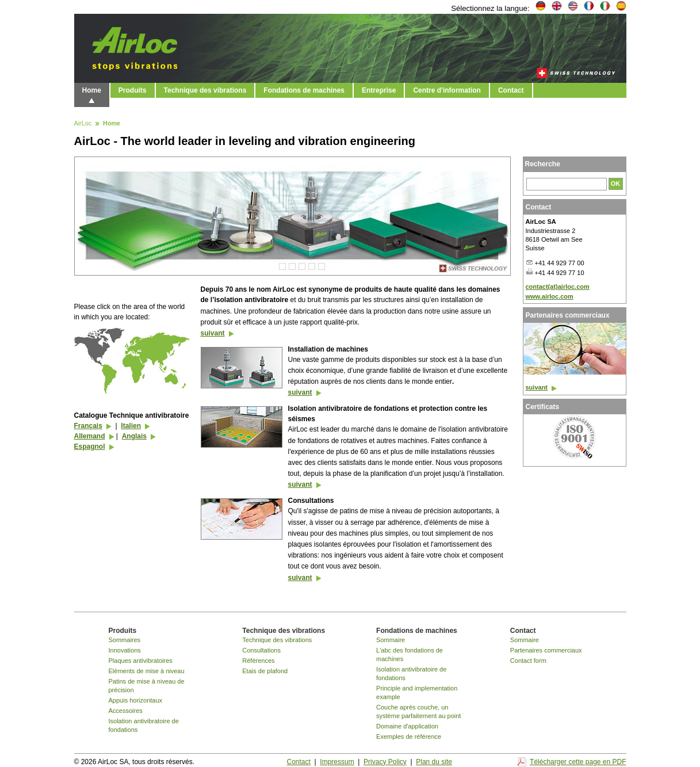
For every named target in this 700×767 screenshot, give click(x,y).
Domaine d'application (407, 726)
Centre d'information (447, 90)
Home (92, 90)
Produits (133, 90)
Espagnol (90, 447)
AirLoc (83, 124)
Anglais (134, 436)
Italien (131, 426)
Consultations (261, 650)
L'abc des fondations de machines (410, 655)
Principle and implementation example (417, 692)
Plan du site (434, 762)
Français (88, 426)
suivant (213, 333)
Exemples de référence (409, 737)
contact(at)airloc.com (558, 287)
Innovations (125, 650)
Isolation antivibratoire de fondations (144, 725)
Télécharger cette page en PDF (578, 762)
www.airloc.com (550, 296)
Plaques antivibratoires (141, 661)
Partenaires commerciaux (546, 650)
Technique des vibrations (205, 90)
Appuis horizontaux (136, 700)
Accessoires (126, 711)
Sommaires (125, 640)
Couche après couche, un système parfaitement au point (418, 711)
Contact (511, 90)
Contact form (528, 661)
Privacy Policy (385, 762)
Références (258, 661)
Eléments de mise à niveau (147, 671)
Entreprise (379, 90)
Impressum (337, 762)
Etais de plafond (265, 671)
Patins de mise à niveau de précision (147, 686)
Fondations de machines (304, 90)
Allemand (90, 436)
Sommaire (391, 640)
